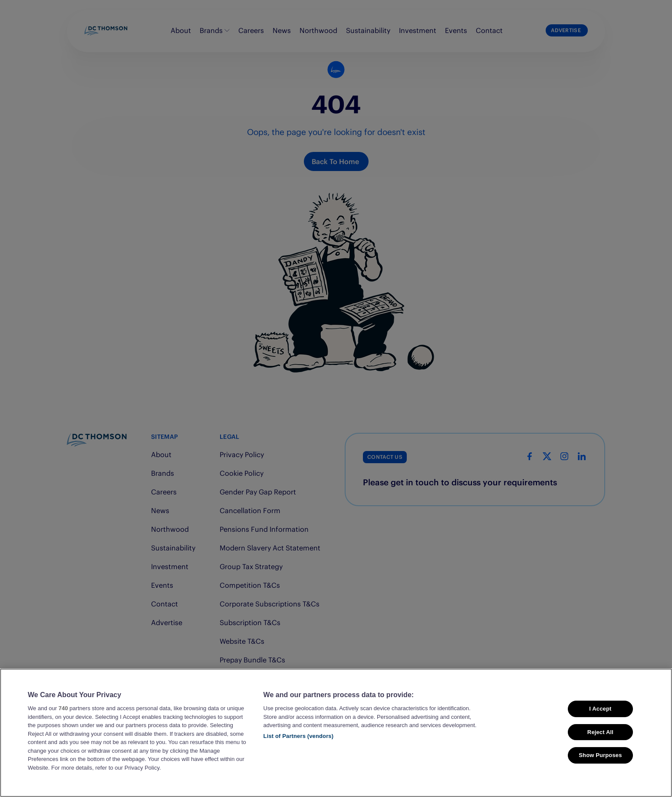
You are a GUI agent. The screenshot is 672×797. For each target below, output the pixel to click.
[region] (336, 733)
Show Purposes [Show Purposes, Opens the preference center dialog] (600, 755)
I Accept (600, 709)
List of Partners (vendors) (299, 736)
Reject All (600, 732)
